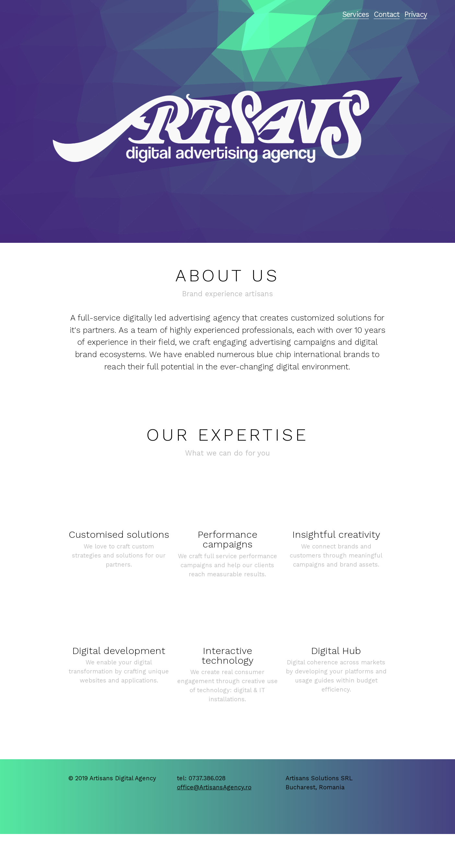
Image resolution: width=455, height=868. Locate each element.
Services (356, 14)
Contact (387, 14)
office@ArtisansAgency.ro (214, 787)
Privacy (416, 14)
